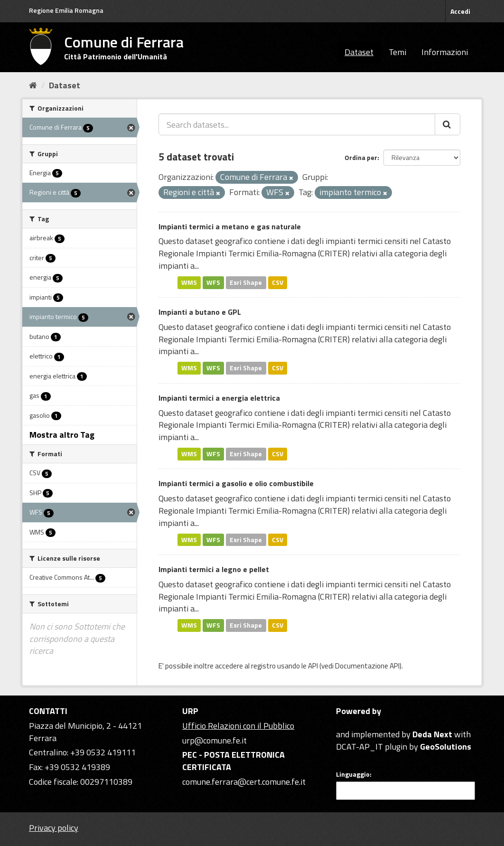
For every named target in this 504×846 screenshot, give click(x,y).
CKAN (352, 723)
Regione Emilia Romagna (66, 10)
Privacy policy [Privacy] (54, 828)
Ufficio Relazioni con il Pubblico (238, 726)
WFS (213, 282)
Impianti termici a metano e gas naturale (230, 226)
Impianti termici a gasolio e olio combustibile (236, 483)
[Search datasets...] (297, 124)
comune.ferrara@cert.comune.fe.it (244, 782)
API (313, 666)
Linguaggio (353, 774)
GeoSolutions (446, 747)
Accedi (460, 11)
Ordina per (361, 157)
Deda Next (432, 734)
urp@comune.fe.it (215, 740)
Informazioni (445, 52)
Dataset (359, 52)
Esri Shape (246, 282)
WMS (189, 282)
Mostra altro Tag (62, 435)
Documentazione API (367, 666)
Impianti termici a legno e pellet (214, 569)
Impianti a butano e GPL (200, 312)
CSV (278, 282)
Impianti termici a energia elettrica (219, 398)
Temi (397, 52)
